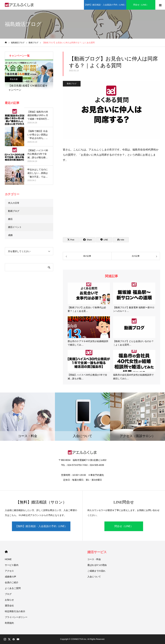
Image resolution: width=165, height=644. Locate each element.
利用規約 (9, 623)
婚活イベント (15, 227)
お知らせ (9, 600)
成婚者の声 (10, 577)
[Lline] (104, 240)
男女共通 (14, 79)
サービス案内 (12, 565)
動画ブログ (72, 84)
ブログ (8, 594)
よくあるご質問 (13, 588)
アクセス (9, 571)
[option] (29, 77)
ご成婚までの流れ (96, 571)
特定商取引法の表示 (15, 611)
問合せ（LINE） (141, 5)
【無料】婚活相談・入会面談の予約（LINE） (105, 5)
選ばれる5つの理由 (97, 565)
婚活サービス (97, 552)
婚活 (10, 219)
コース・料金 (94, 559)
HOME (6, 552)
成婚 (10, 235)
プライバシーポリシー (16, 617)
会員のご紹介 (12, 582)
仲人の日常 (14, 203)
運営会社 (9, 606)
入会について (94, 577)
